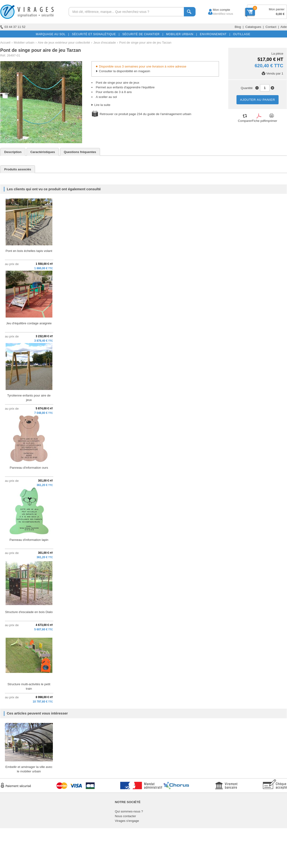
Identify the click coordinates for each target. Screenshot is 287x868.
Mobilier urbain (24, 43)
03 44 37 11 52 (13, 27)
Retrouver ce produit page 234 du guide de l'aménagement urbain (145, 114)
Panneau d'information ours (29, 468)
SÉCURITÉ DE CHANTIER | (142, 34)
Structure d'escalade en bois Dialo (29, 612)
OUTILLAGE (241, 34)
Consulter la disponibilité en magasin (125, 71)
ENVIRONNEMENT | (214, 34)
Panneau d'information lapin (29, 540)
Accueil (5, 43)
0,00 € (280, 14)
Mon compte (217, 10)
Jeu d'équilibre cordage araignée (29, 323)
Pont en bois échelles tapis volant (29, 251)
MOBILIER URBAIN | (181, 34)
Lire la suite (102, 105)
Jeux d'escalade (105, 43)
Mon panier (277, 9)
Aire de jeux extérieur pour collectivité (64, 43)
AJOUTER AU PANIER (258, 100)
